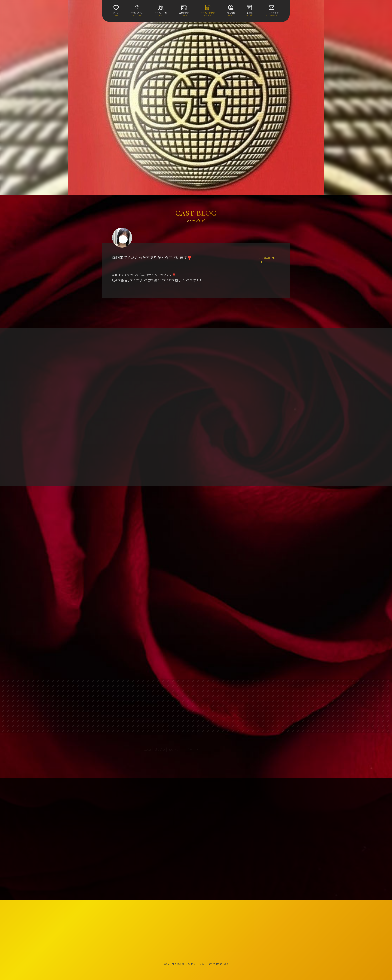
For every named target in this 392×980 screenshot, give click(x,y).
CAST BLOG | (169, 749)
